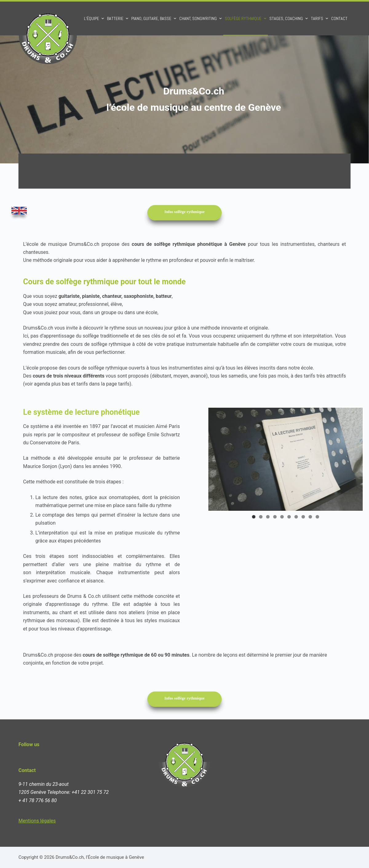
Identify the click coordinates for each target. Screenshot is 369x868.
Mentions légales (37, 821)
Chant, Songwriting (201, 18)
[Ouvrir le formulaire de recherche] (357, 19)
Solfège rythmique (246, 18)
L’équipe (95, 18)
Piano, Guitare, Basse (155, 18)
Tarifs (320, 18)
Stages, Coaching (289, 18)
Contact (339, 18)
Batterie (118, 18)
